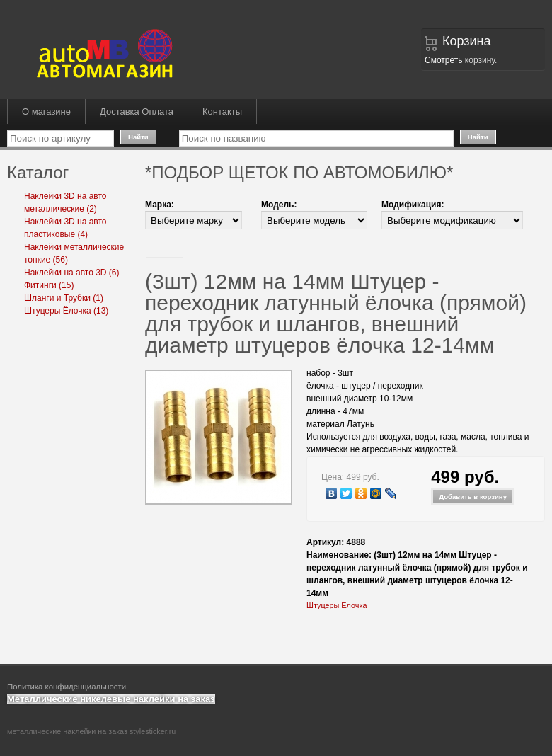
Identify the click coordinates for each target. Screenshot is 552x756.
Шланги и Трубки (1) (64, 298)
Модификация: (413, 205)
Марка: (160, 205)
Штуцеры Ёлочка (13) (66, 311)
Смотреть (444, 60)
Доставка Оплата (137, 111)
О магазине (46, 111)
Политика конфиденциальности (67, 687)
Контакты (222, 111)
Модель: (279, 205)
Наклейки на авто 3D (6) (72, 273)
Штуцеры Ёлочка (337, 605)
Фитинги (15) (49, 285)
